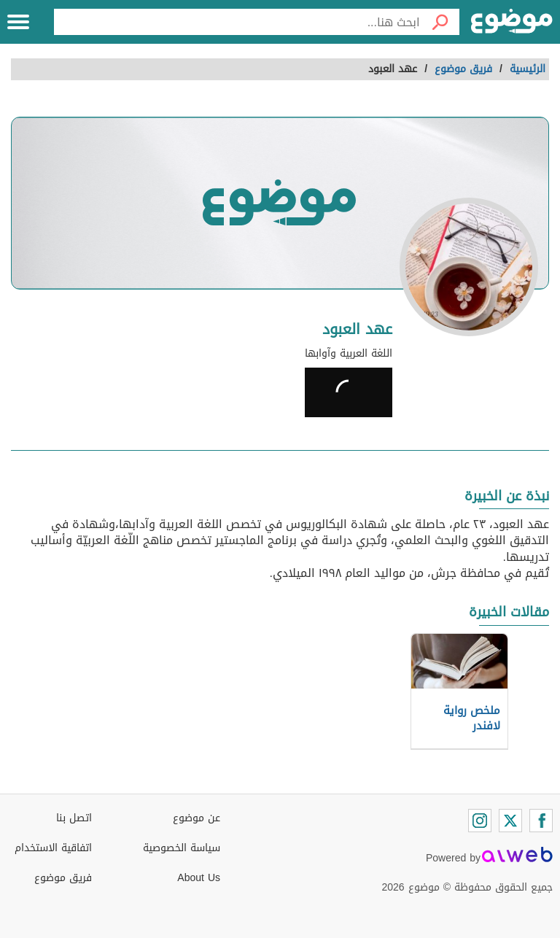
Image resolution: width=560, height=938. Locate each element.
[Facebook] (541, 821)
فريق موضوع (63, 878)
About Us (199, 878)
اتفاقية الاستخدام (53, 848)
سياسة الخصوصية (182, 848)
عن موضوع (197, 818)
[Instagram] (480, 821)
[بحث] (440, 22)
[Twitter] (510, 821)
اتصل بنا (74, 818)
